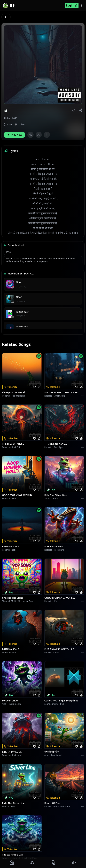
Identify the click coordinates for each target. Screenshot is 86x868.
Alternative (60, 396)
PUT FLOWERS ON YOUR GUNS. (62, 649)
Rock (56, 499)
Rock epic (16, 447)
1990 (8, 252)
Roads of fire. (52, 803)
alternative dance (27, 601)
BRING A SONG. (11, 546)
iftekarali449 (10, 118)
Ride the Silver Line (56, 495)
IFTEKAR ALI (21, 287)
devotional (56, 755)
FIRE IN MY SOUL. (55, 546)
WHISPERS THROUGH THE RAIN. (62, 392)
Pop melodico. (19, 396)
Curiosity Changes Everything (62, 701)
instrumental (15, 704)
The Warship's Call (13, 855)
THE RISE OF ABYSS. (13, 444)
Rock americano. (62, 807)
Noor (19, 282)
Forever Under (10, 701)
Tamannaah (23, 312)
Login (72, 5)
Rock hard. (59, 550)
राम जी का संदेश (52, 752)
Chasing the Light (12, 598)
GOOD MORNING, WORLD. (17, 495)
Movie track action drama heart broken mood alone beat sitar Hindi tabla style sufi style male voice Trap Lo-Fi (40, 260)
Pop (14, 499)
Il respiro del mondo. (14, 392)
